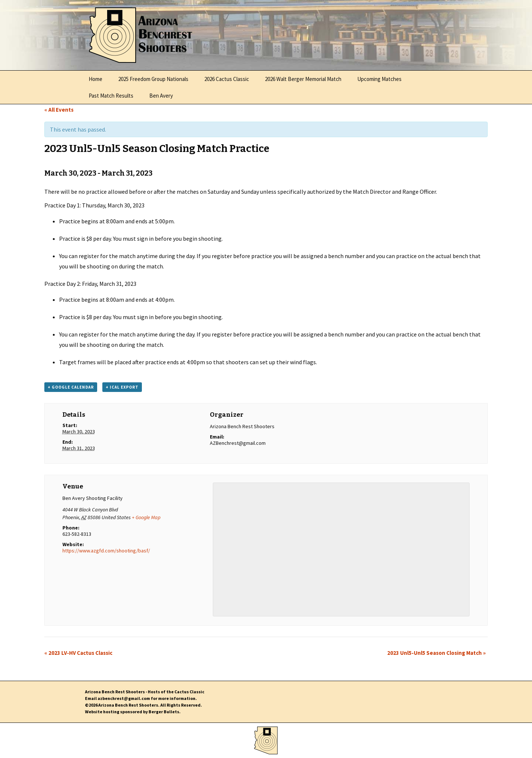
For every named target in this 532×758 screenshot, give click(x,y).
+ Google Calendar (71, 387)
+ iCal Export (122, 387)
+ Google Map (146, 517)
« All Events (59, 110)
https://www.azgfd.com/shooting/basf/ (106, 551)
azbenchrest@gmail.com (124, 698)
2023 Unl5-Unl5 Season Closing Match (436, 653)
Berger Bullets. (165, 712)
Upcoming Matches (379, 79)
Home (96, 79)
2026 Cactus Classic (227, 79)
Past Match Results (111, 96)
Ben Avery (161, 96)
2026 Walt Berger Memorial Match (303, 79)
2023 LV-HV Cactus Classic (78, 653)
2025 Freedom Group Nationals (153, 79)
